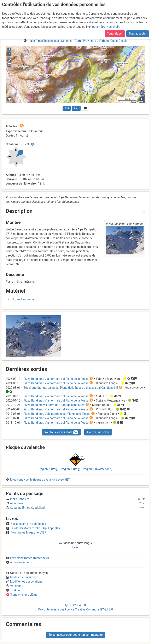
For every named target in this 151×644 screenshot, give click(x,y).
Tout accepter (138, 34)
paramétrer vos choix (106, 27)
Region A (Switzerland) (97, 469)
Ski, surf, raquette (23, 299)
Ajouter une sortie (98, 432)
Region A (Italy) (49, 469)
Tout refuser (115, 34)
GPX (67, 108)
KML (76, 108)
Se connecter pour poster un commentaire (76, 635)
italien (76, 547)
